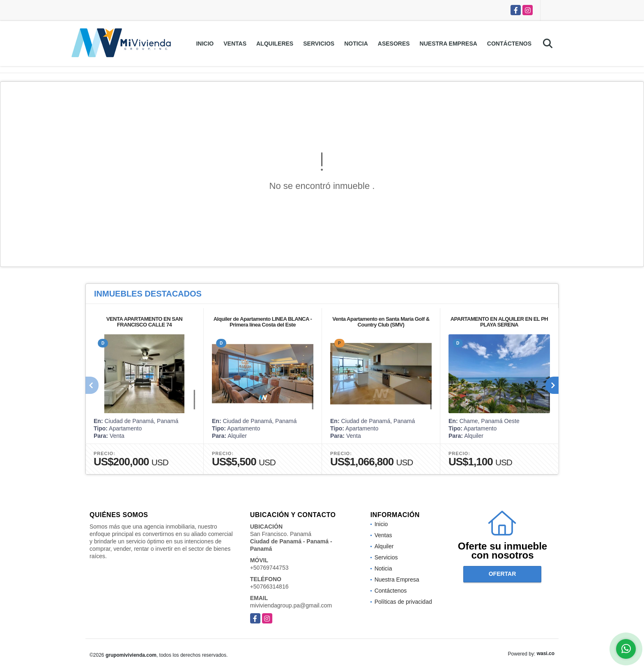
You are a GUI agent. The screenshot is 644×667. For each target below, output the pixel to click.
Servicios (319, 44)
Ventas (235, 44)
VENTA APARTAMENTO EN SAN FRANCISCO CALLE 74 (144, 322)
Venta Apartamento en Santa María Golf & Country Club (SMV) (381, 322)
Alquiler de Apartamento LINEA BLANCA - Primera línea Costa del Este (263, 322)
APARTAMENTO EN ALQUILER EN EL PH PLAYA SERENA (499, 322)
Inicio (205, 44)
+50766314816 (269, 586)
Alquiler (384, 546)
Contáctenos (509, 44)
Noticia (356, 44)
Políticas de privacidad (403, 602)
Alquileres (275, 44)
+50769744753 (269, 568)
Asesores (394, 44)
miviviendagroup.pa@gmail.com (291, 605)
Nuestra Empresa (448, 44)
